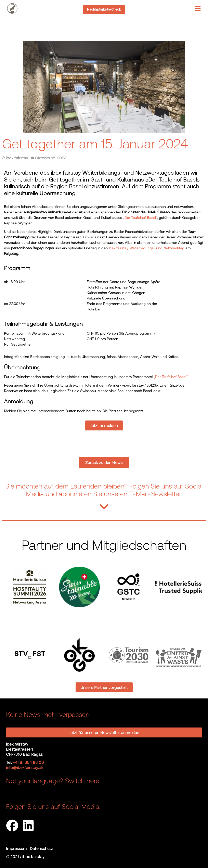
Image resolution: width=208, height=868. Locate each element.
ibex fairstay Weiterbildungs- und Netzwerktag (147, 248)
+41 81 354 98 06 (28, 762)
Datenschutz (41, 848)
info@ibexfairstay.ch (25, 767)
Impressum (18, 848)
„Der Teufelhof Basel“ (140, 218)
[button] (10, 587)
